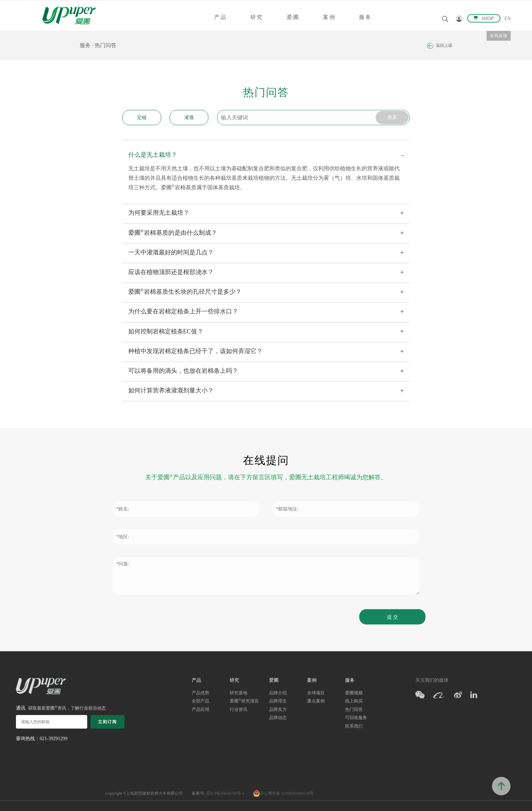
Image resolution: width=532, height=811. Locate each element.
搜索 (392, 118)
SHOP (484, 18)
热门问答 (106, 45)
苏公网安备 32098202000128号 (283, 793)
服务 (365, 17)
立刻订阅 (108, 722)
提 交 (392, 617)
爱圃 (293, 17)
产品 (221, 17)
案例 (329, 17)
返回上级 (440, 46)
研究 (257, 17)
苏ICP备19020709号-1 (225, 793)
